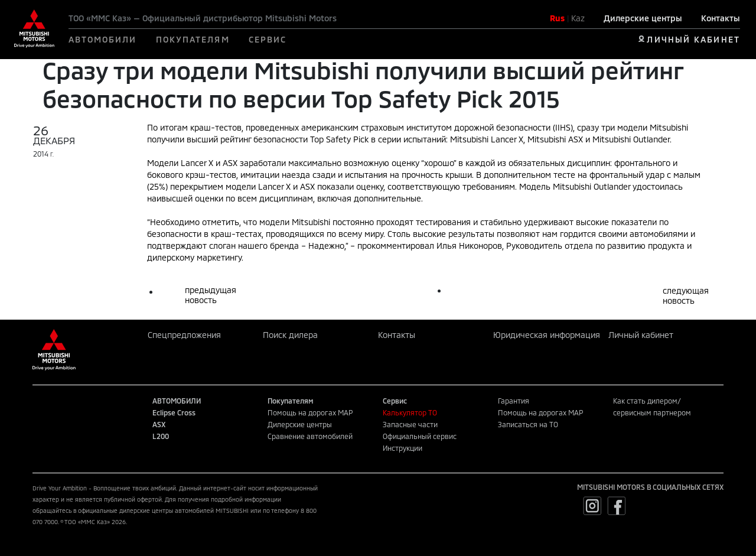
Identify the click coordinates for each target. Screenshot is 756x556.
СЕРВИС (268, 39)
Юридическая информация (547, 335)
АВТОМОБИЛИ (103, 39)
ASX (159, 424)
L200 (161, 436)
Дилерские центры (643, 18)
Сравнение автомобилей (310, 436)
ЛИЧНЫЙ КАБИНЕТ (693, 39)
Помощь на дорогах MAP (310, 412)
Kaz (578, 18)
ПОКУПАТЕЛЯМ (193, 39)
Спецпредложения (184, 335)
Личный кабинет (641, 335)
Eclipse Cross (174, 412)
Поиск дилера (290, 335)
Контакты (721, 18)
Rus (557, 18)
